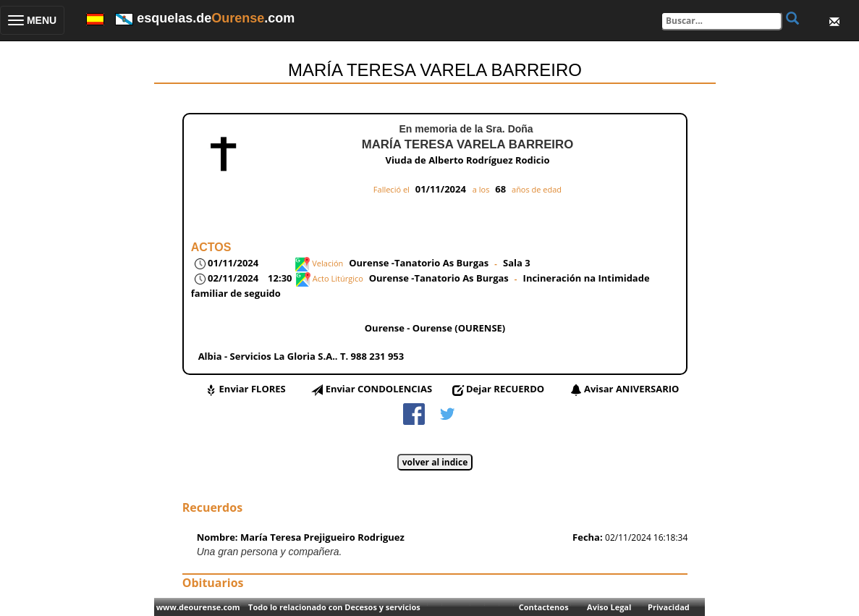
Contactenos (544, 607)
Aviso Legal (609, 607)
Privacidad (669, 607)
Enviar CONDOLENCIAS (379, 389)
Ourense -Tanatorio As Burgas (419, 263)
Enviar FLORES (253, 389)
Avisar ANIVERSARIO (631, 389)
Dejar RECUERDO (505, 389)
